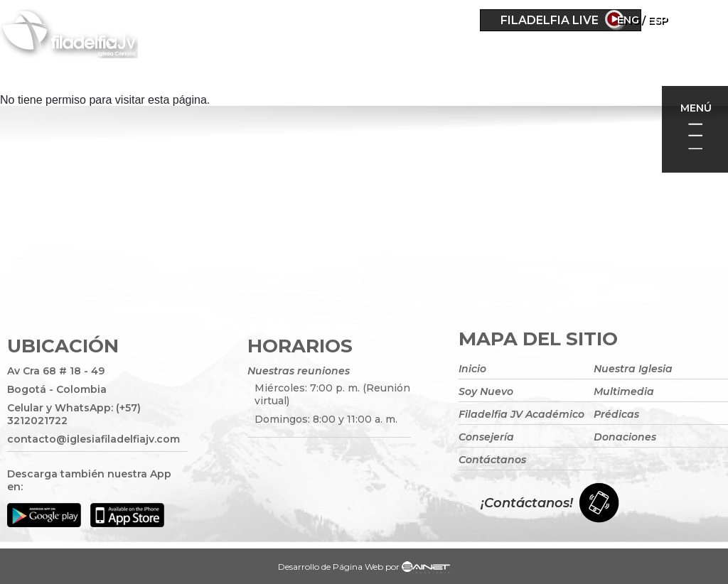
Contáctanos (492, 460)
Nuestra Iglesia (633, 369)
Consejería (486, 437)
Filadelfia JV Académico (521, 414)
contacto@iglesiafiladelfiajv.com (93, 439)
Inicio (472, 369)
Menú (696, 108)
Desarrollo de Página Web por (364, 568)
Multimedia (624, 391)
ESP (698, 20)
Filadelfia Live (550, 20)
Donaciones (625, 437)
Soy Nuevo (486, 391)
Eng (669, 20)
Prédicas (616, 414)
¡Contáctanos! (527, 503)
